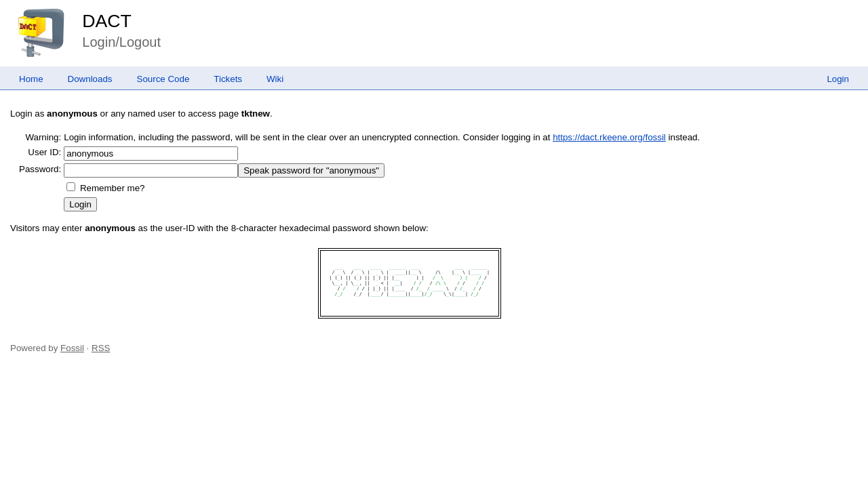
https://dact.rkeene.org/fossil (609, 137)
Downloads (90, 79)
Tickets (228, 79)
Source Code (163, 79)
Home (31, 79)
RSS (101, 348)
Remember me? (113, 188)
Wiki (275, 79)
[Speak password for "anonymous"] (311, 170)
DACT (107, 21)
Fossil (72, 348)
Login (838, 79)
